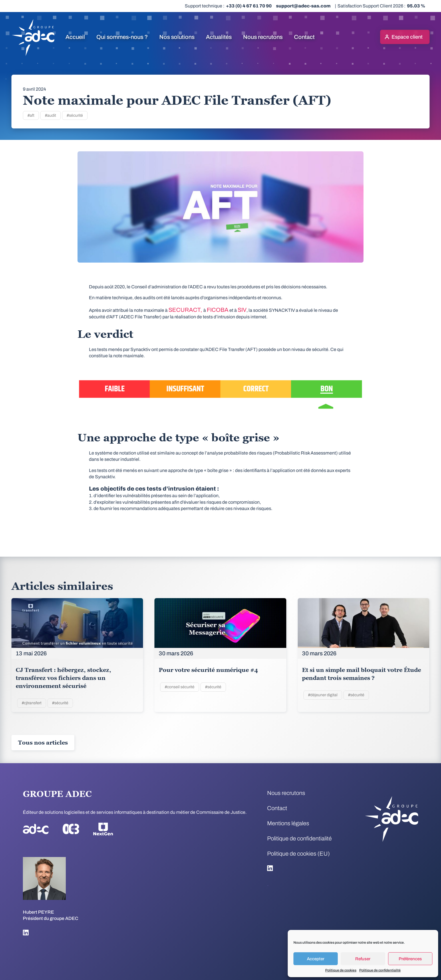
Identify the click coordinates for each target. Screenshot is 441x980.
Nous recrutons (263, 37)
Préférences (410, 959)
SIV (242, 310)
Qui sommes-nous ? (122, 37)
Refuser (363, 959)
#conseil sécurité (180, 687)
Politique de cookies (341, 970)
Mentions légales (288, 823)
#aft (31, 115)
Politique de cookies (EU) (298, 854)
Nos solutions (177, 37)
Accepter (316, 959)
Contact (304, 37)
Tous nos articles (43, 743)
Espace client (407, 37)
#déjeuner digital (323, 695)
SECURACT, (186, 310)
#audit (50, 115)
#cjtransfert (32, 703)
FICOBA (218, 310)
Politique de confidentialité (380, 970)
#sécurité (75, 115)
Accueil (75, 37)
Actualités (219, 37)
